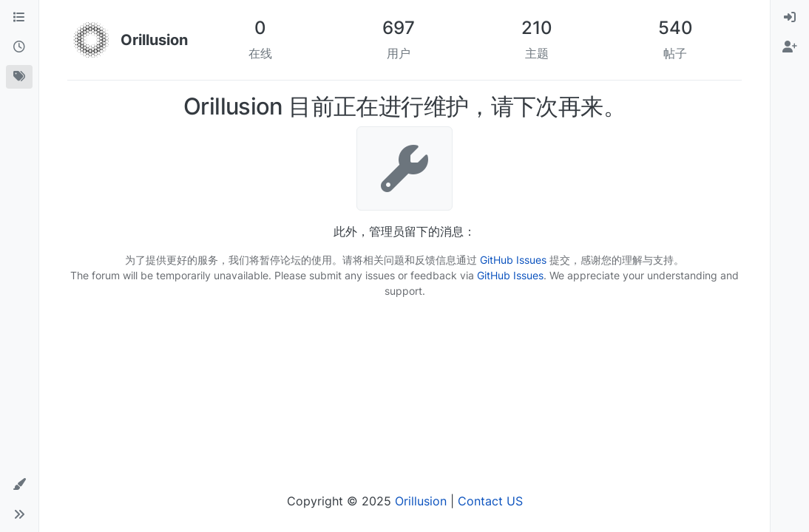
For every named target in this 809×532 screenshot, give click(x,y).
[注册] (790, 47)
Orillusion (421, 501)
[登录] (790, 18)
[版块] (19, 18)
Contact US (490, 501)
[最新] (19, 47)
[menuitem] (790, 18)
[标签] (19, 77)
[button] (19, 485)
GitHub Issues (513, 260)
